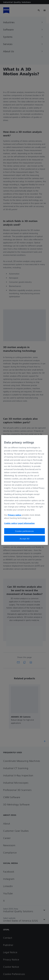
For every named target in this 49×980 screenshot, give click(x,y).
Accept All (25, 539)
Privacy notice (15, 515)
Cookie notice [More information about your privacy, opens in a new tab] (11, 523)
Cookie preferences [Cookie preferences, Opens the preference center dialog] (24, 531)
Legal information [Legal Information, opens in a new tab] (26, 523)
